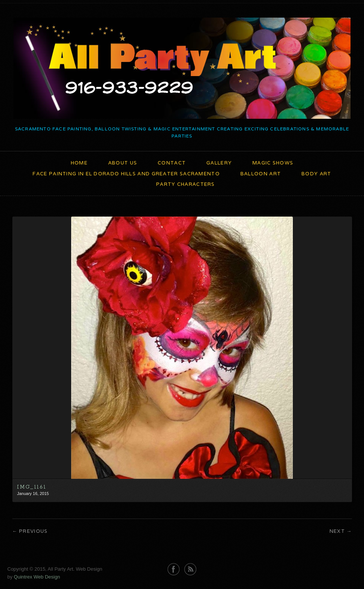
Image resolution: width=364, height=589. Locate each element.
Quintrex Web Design (37, 577)
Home (79, 163)
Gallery (219, 163)
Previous (33, 531)
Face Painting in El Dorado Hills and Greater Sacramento (126, 174)
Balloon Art (261, 174)
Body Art (316, 174)
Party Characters (186, 184)
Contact (172, 163)
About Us (123, 163)
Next (337, 531)
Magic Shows (273, 163)
